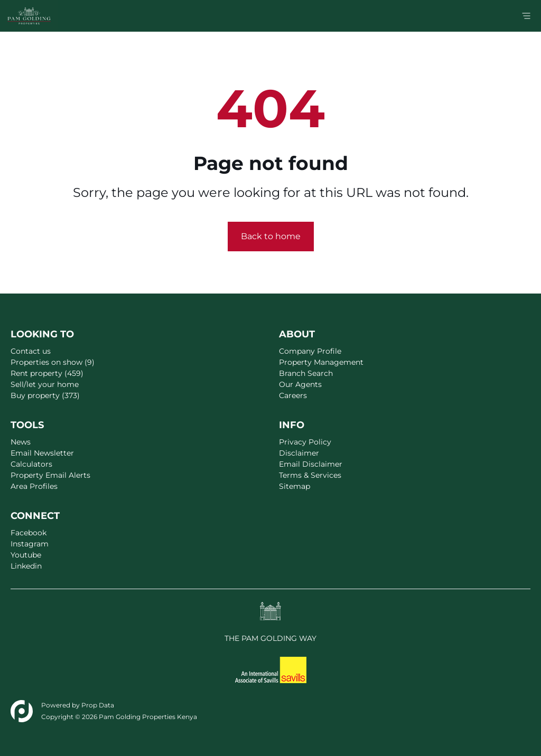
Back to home (271, 236)
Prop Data (98, 705)
